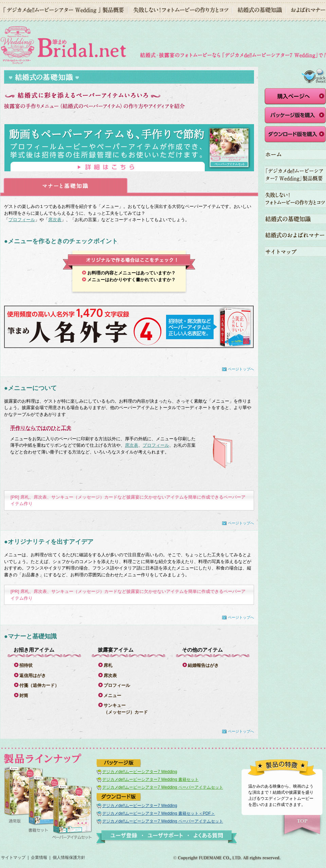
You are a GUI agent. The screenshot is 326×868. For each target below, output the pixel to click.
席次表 (55, 220)
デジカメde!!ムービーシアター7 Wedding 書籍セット (150, 779)
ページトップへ (241, 369)
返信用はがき (33, 676)
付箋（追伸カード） (39, 685)
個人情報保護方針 (69, 857)
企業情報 (39, 857)
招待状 (26, 665)
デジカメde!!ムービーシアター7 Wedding (140, 772)
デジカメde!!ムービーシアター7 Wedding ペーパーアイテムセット (163, 787)
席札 (108, 665)
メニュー (112, 696)
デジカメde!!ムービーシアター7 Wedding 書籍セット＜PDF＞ (159, 813)
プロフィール (22, 220)
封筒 (24, 696)
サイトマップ (13, 857)
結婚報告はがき (203, 665)
